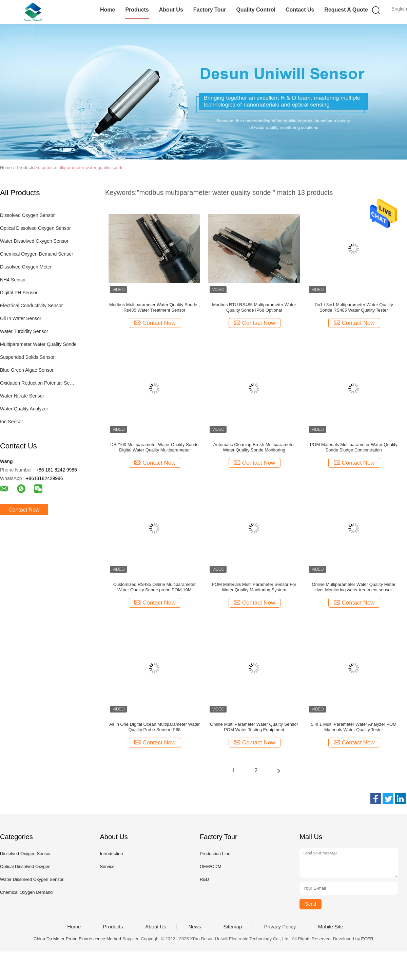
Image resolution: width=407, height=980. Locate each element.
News (195, 927)
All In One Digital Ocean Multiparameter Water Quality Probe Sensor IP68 (154, 727)
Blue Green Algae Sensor (27, 370)
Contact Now (24, 510)
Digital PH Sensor (19, 293)
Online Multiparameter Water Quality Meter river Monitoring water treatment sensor (354, 587)
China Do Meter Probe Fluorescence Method (77, 939)
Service (107, 866)
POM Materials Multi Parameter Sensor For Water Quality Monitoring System (254, 587)
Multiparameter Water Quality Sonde (38, 344)
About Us (171, 10)
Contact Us (300, 10)
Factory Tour (210, 10)
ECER (367, 939)
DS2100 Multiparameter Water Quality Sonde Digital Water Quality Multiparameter (154, 447)
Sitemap (232, 927)
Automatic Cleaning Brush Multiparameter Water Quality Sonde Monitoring (254, 447)
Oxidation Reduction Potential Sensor (38, 383)
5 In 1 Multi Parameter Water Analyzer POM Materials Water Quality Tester (354, 727)
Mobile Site (331, 927)
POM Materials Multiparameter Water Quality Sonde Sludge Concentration (354, 447)
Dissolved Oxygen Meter (26, 267)
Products (137, 10)
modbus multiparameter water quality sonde (81, 168)
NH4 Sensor (13, 280)
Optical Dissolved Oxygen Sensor (35, 228)
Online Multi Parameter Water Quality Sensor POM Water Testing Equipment (254, 727)
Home (108, 10)
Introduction (111, 854)
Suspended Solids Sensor (27, 357)
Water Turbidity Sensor (24, 331)
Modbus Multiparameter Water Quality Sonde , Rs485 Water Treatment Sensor (154, 307)
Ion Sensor (12, 422)
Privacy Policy (280, 927)
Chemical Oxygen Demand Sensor (37, 254)
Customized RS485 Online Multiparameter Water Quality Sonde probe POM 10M (155, 587)
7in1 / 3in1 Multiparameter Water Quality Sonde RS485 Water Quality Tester (354, 307)
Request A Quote (346, 10)
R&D (204, 879)
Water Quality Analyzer (24, 409)
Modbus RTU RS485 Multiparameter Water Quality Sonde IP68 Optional (254, 307)
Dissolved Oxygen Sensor (27, 215)
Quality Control (256, 10)
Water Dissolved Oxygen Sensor (34, 241)
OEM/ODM (211, 866)
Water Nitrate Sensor (22, 396)
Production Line (215, 854)
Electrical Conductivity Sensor (31, 306)
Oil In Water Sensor (21, 318)
